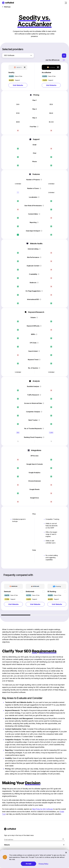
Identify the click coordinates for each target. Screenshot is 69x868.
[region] (34, 598)
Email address (9, 840)
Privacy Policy (43, 864)
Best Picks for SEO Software (43, 809)
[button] (18, 76)
